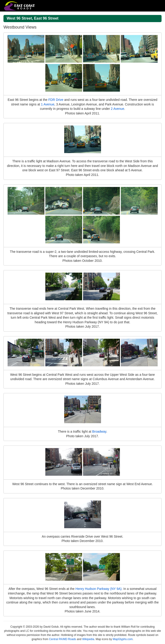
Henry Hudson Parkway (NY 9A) (98, 589)
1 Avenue (48, 104)
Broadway (99, 431)
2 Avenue (118, 109)
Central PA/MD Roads (62, 639)
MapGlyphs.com (123, 639)
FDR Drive (56, 100)
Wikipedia (88, 639)
